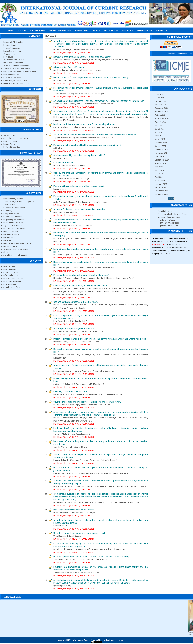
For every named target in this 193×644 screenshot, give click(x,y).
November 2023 (162, 194)
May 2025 (159, 132)
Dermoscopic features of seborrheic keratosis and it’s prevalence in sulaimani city (91, 557)
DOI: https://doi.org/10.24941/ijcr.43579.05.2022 (74, 311)
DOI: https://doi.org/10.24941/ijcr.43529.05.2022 (74, 361)
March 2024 (160, 180)
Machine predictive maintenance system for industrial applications (84, 124)
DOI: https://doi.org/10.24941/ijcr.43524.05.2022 (74, 539)
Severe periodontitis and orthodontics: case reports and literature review (87, 402)
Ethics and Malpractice (13, 63)
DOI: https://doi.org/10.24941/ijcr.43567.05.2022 (74, 387)
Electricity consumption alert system (70, 391)
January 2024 (160, 187)
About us (22, 31)
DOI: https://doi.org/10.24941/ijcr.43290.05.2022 (74, 408)
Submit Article (111, 31)
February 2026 (161, 101)
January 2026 (160, 105)
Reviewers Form (144, 31)
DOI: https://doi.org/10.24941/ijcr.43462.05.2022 (74, 182)
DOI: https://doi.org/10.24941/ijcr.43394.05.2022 (74, 228)
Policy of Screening (12, 147)
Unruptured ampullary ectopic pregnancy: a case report (79, 533)
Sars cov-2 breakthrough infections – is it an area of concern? (82, 57)
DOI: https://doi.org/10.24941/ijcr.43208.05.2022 (74, 271)
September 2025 (162, 118)
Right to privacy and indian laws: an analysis (74, 510)
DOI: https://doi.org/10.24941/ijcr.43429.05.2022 (74, 215)
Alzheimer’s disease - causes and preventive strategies (79, 209)
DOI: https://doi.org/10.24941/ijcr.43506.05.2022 (74, 73)
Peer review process (12, 78)
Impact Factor (9, 144)
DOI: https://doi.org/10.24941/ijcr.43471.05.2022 (74, 168)
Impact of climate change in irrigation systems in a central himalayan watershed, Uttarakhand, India (100, 339)
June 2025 (159, 129)
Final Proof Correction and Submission (20, 72)
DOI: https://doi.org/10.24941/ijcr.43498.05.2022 (74, 397)
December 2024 (162, 149)
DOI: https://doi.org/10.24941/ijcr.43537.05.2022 (74, 97)
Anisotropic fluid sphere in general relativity (74, 328)
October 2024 (161, 156)
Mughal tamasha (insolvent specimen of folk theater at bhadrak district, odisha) (91, 78)
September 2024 (162, 160)
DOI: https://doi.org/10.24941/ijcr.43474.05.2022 (74, 576)
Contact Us (162, 31)
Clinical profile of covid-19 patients (69, 67)
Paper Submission (11, 141)
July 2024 (159, 167)
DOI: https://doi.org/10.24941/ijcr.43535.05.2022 (74, 476)
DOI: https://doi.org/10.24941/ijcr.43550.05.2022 (74, 450)
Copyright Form (10, 135)
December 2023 (162, 191)
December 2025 (162, 108)
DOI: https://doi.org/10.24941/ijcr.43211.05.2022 (74, 245)
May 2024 (159, 174)
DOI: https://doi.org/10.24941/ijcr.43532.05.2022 (74, 552)
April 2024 (159, 177)
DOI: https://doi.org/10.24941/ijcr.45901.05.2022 (74, 298)
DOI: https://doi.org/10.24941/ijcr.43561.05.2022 (74, 424)
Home (11, 31)
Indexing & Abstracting (13, 42)
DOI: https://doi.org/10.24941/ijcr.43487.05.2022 (74, 151)
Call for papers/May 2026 (14, 60)
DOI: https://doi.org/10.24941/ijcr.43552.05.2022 (74, 437)
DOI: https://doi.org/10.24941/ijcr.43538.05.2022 (74, 84)
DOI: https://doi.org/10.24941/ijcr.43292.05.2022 (74, 516)
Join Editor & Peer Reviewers (16, 138)
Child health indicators (64, 163)
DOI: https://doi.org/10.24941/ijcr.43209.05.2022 (74, 258)
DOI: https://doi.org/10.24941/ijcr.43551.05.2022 (74, 345)
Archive (96, 31)
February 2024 (161, 184)
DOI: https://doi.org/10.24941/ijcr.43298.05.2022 (74, 589)
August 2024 (160, 163)
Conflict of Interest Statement (16, 66)
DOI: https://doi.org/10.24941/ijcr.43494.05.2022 (74, 130)
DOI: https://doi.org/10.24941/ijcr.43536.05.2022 (74, 463)
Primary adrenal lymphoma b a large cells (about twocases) (81, 275)
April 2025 (159, 136)
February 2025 (161, 143)
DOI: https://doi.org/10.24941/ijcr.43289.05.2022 (74, 529)
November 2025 (162, 112)
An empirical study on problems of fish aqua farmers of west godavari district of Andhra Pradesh (99, 101)
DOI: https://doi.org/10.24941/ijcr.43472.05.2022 (74, 53)
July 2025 (159, 125)
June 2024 (159, 170)
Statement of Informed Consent (17, 69)
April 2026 (159, 94)
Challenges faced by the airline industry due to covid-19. (79, 155)
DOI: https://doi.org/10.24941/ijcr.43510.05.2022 (74, 489)
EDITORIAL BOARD (38, 31)
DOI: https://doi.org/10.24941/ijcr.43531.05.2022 (74, 107)
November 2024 (162, 153)
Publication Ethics (11, 75)
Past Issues (8, 57)
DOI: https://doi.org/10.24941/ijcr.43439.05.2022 (74, 205)
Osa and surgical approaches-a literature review (76, 302)
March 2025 (160, 139)
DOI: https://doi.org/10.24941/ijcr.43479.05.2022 (74, 374)
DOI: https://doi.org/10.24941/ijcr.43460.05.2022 (74, 192)
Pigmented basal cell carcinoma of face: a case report (79, 186)
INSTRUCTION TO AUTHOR (60, 31)
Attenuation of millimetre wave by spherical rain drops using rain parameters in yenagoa (95, 135)
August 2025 (160, 122)
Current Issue (82, 31)
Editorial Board (10, 45)
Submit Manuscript (12, 48)
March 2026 (160, 98)
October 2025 (161, 115)
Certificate (127, 31)
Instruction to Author (12, 51)
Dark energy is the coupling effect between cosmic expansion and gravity (88, 145)
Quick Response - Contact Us (16, 84)
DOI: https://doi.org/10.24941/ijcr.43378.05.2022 (74, 63)
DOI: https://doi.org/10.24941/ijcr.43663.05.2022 (74, 324)
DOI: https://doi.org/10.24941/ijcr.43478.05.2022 (74, 563)
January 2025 (160, 146)
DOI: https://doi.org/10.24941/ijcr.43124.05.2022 (74, 281)
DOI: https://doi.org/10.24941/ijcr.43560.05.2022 (74, 334)
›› (180, 199)
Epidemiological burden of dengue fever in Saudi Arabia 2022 (82, 285)
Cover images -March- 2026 (15, 81)
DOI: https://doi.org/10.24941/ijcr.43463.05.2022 (74, 505)
